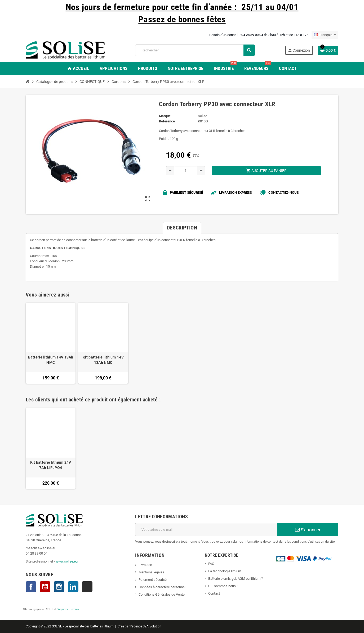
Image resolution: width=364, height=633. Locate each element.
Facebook (31, 587)
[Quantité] (186, 171)
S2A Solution (152, 626)
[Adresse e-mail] (206, 530)
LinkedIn (73, 587)
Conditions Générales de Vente (162, 594)
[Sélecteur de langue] (325, 35)
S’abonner (308, 530)
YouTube (45, 587)
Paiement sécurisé (153, 580)
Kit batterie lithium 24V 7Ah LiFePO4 (51, 465)
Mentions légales (151, 572)
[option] (51, 448)
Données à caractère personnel (162, 587)
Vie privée (63, 609)
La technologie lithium (225, 571)
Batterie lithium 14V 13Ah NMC (51, 360)
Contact (214, 593)
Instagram (59, 587)
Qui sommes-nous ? (223, 586)
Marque (165, 116)
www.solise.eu (67, 561)
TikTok (87, 587)
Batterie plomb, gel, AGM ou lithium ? (236, 579)
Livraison (145, 565)
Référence (167, 121)
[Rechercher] (195, 50)
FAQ (211, 564)
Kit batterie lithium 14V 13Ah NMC (103, 360)
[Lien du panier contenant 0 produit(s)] (328, 50)
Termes (74, 609)
